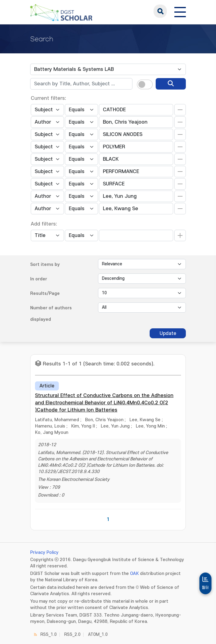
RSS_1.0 (49, 635)
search (160, 11)
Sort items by (45, 265)
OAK (134, 574)
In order (39, 279)
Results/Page (45, 294)
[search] (171, 84)
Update (168, 333)
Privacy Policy (44, 552)
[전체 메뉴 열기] (180, 11)
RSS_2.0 (72, 635)
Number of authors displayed (51, 314)
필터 (205, 588)
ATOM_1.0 (98, 635)
